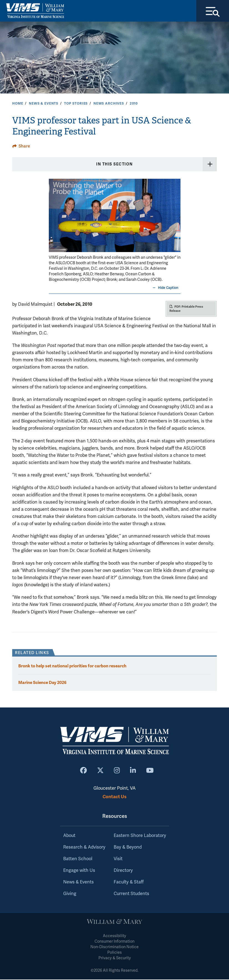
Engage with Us (79, 871)
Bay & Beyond (128, 848)
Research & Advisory (84, 848)
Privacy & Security (115, 959)
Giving (70, 894)
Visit (118, 859)
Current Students (131, 894)
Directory (123, 871)
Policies (114, 953)
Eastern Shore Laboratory (140, 836)
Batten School (78, 859)
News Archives (109, 104)
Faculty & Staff (129, 883)
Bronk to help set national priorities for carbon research (72, 666)
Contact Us (114, 798)
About (69, 836)
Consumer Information (114, 942)
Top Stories (76, 104)
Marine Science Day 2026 (42, 683)
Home (18, 104)
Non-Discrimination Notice (114, 947)
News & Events (44, 104)
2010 (134, 104)
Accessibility (114, 936)
